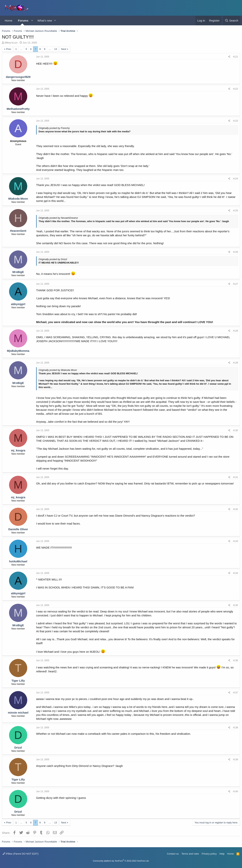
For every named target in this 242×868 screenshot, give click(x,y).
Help (222, 854)
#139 (235, 759)
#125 (235, 211)
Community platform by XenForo (121, 861)
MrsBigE (18, 272)
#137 (235, 693)
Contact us (173, 854)
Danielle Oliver (18, 529)
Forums (23, 21)
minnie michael (18, 713)
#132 (235, 509)
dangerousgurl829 (18, 77)
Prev (9, 49)
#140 (235, 791)
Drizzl (18, 747)
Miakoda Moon (18, 199)
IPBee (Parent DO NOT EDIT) (21, 854)
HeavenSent (18, 231)
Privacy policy (209, 854)
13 (56, 49)
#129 (235, 363)
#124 (235, 179)
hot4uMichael (18, 561)
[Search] (232, 21)
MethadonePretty (18, 109)
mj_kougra (18, 450)
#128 (235, 331)
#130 (235, 430)
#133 (235, 541)
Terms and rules (190, 854)
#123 (235, 121)
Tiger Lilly (18, 681)
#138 (235, 728)
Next (64, 49)
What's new (45, 21)
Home (9, 21)
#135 (235, 605)
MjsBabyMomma (18, 351)
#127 (235, 284)
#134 (235, 573)
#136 (235, 660)
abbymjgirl (18, 304)
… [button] (21, 49)
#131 (235, 477)
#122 (235, 89)
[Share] (229, 57)
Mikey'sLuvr (11, 43)
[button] (32, 21)
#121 (235, 57)
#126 (235, 252)
